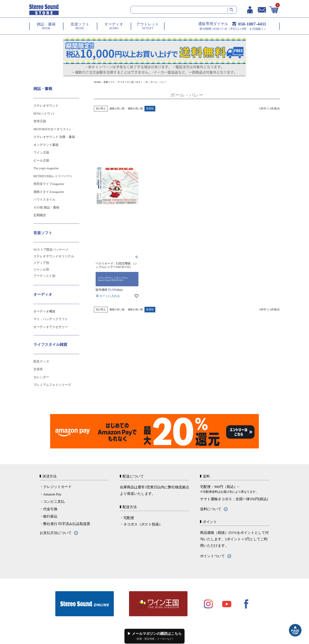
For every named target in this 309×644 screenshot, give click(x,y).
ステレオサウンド (46, 106)
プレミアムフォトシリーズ (52, 385)
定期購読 (40, 215)
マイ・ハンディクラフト (51, 319)
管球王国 (40, 121)
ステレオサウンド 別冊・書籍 (54, 137)
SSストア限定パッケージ (51, 250)
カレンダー (41, 377)
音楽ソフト (109, 82)
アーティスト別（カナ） (130, 82)
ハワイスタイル (44, 200)
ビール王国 (41, 160)
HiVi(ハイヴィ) (44, 114)
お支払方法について (56, 533)
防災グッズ (41, 361)
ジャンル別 (41, 269)
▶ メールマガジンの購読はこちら (154, 636)
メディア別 (41, 263)
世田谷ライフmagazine (49, 184)
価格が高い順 (135, 109)
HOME (97, 82)
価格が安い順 (117, 109)
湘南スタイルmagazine (49, 192)
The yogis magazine (46, 168)
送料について (211, 509)
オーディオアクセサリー (51, 327)
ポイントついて (212, 556)
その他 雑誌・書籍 (46, 207)
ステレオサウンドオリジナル (54, 256)
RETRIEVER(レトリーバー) (52, 176)
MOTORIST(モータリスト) (52, 129)
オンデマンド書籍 (46, 145)
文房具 (38, 369)
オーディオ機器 (44, 311)
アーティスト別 (44, 276)
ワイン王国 (41, 153)
